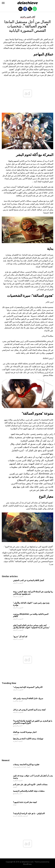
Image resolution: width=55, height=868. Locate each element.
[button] (3, 3)
